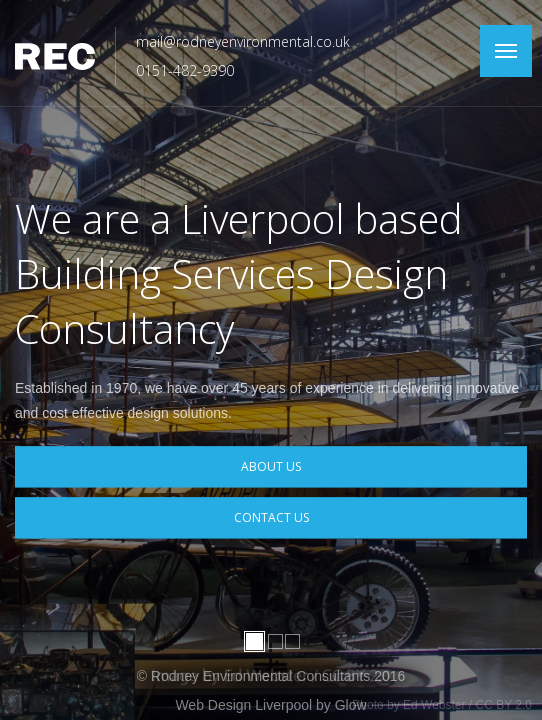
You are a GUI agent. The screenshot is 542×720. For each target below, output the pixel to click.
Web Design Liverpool (243, 705)
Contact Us (271, 518)
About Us (271, 466)
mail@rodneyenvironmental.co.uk (243, 41)
